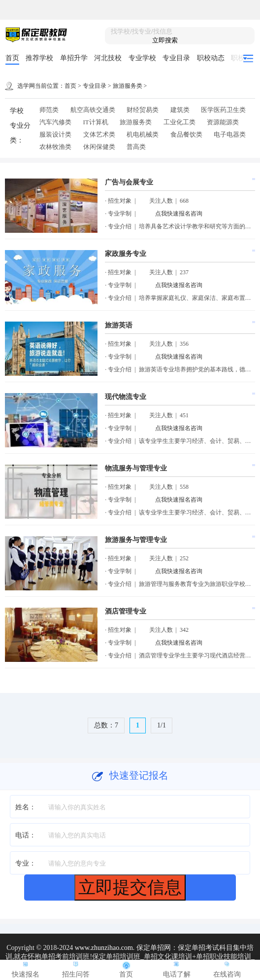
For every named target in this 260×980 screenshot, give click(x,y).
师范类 (49, 110)
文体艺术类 (99, 134)
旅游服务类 (128, 86)
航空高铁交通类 (93, 110)
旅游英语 (119, 325)
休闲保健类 (99, 147)
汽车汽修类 (55, 122)
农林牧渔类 (55, 147)
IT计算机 (96, 122)
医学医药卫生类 (223, 110)
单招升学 (74, 58)
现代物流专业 (126, 397)
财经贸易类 (143, 110)
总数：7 (106, 725)
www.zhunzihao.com (104, 948)
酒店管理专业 (126, 611)
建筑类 (180, 110)
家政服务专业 (126, 254)
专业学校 (142, 58)
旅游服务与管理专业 (136, 540)
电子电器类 (230, 134)
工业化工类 (179, 122)
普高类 (136, 147)
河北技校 (108, 58)
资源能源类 (223, 122)
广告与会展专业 (129, 182)
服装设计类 (55, 134)
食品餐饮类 (186, 134)
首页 (12, 58)
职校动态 (211, 58)
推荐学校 (39, 58)
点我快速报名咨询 (179, 214)
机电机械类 (143, 134)
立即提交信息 (130, 887)
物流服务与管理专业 (136, 468)
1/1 (162, 725)
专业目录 (176, 58)
